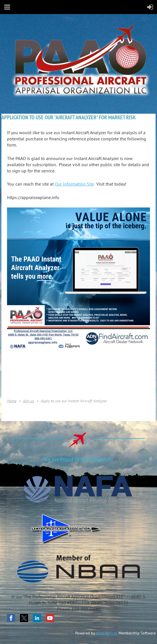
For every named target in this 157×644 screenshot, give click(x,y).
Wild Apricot (107, 633)
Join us (29, 401)
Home (12, 401)
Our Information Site (74, 184)
